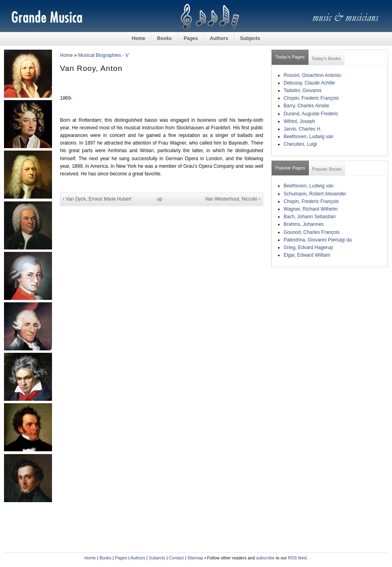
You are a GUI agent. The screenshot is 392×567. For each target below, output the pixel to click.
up (159, 199)
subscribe (265, 558)
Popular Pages (290, 168)
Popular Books (327, 169)
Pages (191, 38)
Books (165, 38)
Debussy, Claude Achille (309, 83)
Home (139, 38)
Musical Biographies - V (103, 55)
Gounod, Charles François (312, 232)
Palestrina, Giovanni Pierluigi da (318, 240)
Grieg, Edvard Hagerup (308, 247)
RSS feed (297, 558)
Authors (219, 38)
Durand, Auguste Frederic (311, 114)
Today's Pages (290, 57)
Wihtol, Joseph (299, 121)
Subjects (250, 38)
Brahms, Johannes (304, 224)
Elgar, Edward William (307, 255)
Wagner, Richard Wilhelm (311, 209)
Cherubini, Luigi (300, 144)
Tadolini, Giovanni (303, 90)
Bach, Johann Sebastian (310, 217)
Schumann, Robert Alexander (315, 194)
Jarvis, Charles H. (303, 129)
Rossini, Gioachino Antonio (312, 75)
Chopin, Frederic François (311, 98)
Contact (176, 558)
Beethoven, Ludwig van (309, 137)
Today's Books (326, 58)
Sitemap (195, 558)
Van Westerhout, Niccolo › (233, 199)
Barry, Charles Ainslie (306, 106)
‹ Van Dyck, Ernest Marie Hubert (97, 199)
